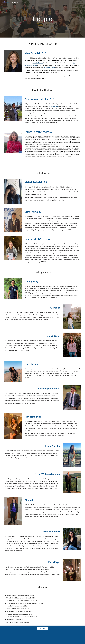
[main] (42, 19)
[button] (83, 2)
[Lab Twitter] (43, 629)
